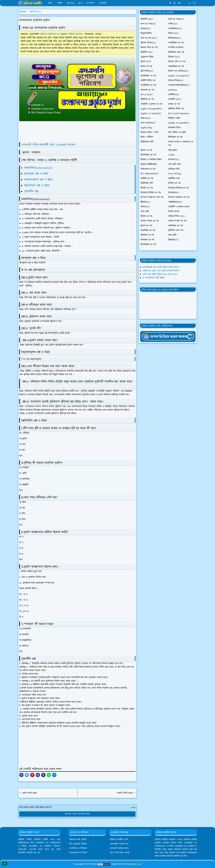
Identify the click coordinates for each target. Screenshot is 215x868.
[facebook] (170, 3)
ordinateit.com (134, 864)
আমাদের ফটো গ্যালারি (78, 840)
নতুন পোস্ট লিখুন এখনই (120, 853)
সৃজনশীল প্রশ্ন (31, 191)
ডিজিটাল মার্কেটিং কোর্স (119, 840)
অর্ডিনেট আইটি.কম (48, 34)
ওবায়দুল (180, 840)
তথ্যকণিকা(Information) (38, 168)
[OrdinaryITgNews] (168, 336)
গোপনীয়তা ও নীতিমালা (78, 848)
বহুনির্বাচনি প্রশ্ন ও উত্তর (37, 186)
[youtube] (179, 3)
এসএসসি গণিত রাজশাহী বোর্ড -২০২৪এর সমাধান (48, 145)
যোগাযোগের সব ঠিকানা (78, 853)
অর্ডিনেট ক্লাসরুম (76, 34)
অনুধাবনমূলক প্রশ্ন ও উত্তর (39, 180)
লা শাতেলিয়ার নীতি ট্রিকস (154, 278)
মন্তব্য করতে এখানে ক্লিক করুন (77, 814)
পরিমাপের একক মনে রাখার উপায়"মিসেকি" (161, 271)
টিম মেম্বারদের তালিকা (78, 844)
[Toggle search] (194, 3)
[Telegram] (184, 3)
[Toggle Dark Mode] (190, 3)
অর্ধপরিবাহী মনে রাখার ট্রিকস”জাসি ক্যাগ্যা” (161, 267)
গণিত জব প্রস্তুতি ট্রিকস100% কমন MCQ (160, 274)
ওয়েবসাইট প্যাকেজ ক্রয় (119, 844)
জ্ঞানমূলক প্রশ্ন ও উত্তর (36, 174)
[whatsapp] (175, 3)
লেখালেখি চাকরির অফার (119, 848)
